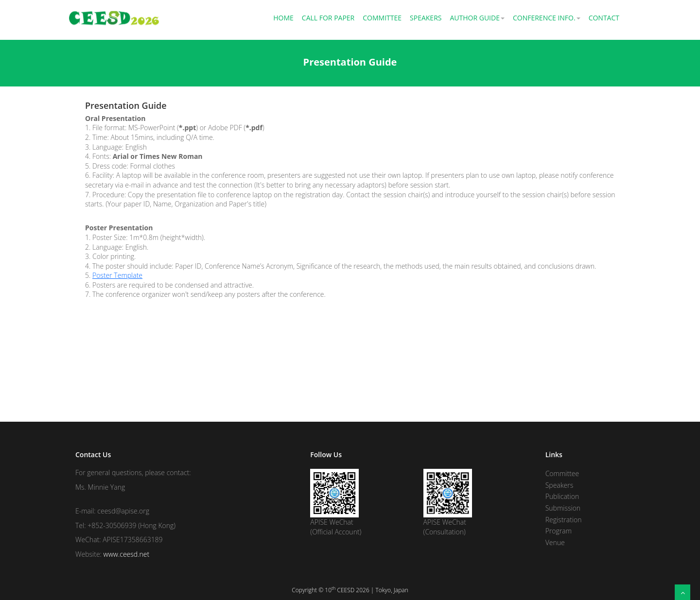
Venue (555, 542)
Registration (564, 520)
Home (283, 18)
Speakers (426, 18)
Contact (604, 18)
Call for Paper (328, 18)
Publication (562, 496)
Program (559, 531)
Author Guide (477, 18)
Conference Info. (547, 18)
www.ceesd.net (127, 554)
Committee (382, 18)
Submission (563, 508)
